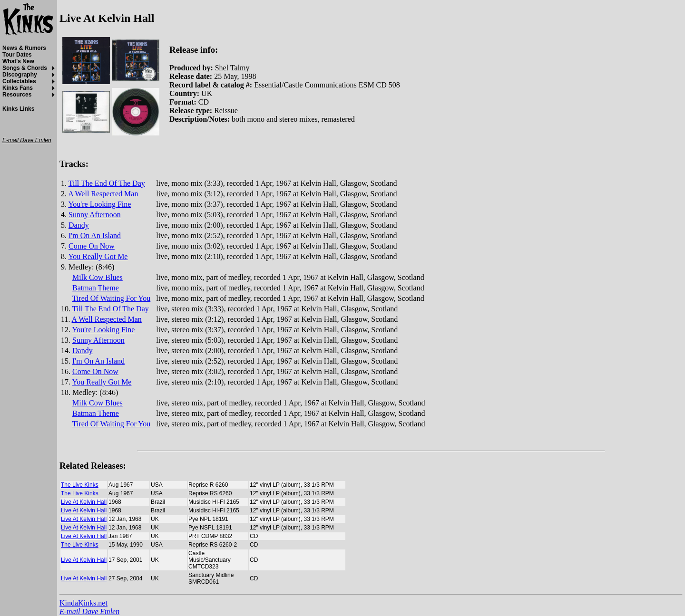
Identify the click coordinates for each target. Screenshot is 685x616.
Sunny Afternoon (95, 215)
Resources (17, 95)
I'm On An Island (95, 236)
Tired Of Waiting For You (112, 298)
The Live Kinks (80, 485)
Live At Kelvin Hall (84, 502)
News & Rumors (24, 48)
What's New (18, 61)
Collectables (19, 81)
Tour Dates (17, 55)
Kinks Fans (18, 88)
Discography (20, 75)
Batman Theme (96, 288)
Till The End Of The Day (107, 183)
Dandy (79, 225)
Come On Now (92, 246)
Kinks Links (18, 109)
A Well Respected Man (103, 194)
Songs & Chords (25, 68)
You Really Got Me (98, 256)
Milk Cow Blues (98, 277)
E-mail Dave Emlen (89, 611)
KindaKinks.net (83, 603)
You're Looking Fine (99, 204)
